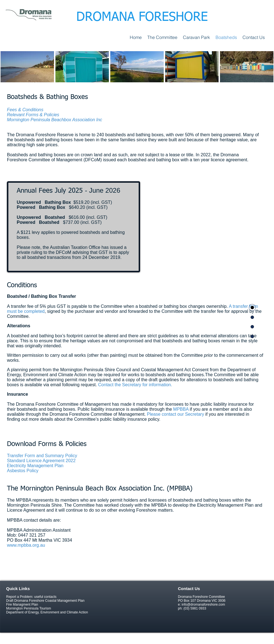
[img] (27, 67)
